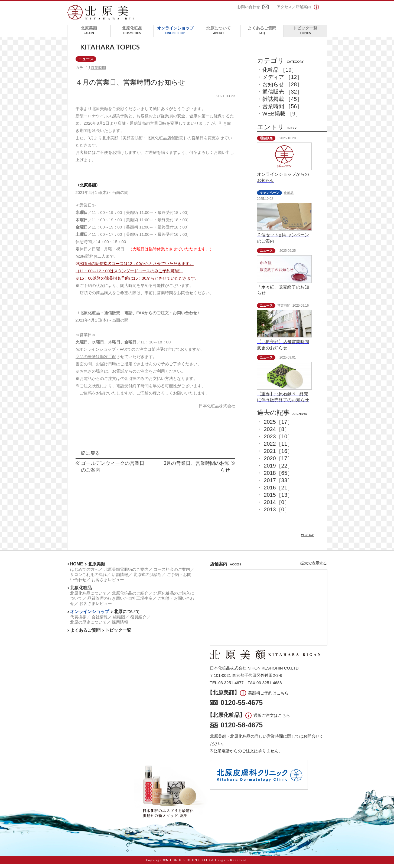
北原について (219, 34)
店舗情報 (120, 579)
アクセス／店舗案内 (294, 8)
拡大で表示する (314, 567)
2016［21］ (278, 492)
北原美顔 (89, 34)
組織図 (119, 621)
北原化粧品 (132, 34)
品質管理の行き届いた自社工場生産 (120, 603)
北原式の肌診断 (147, 579)
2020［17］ (278, 463)
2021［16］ (278, 455)
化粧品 (289, 197)
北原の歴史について (88, 626)
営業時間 (99, 72)
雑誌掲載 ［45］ (282, 103)
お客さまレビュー (108, 584)
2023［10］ (278, 441)
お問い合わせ (249, 8)
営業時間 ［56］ (282, 111)
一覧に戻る (88, 459)
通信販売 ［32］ (282, 96)
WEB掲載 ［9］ (282, 118)
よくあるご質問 (262, 34)
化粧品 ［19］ (280, 74)
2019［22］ (278, 470)
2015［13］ (278, 499)
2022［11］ (278, 448)
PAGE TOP (307, 540)
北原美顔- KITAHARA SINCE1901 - (106, 15)
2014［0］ (277, 506)
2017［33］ (278, 485)
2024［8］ (277, 433)
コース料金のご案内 (172, 574)
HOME (77, 568)
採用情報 (120, 626)
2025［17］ (278, 426)
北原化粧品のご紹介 (130, 597)
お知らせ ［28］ (282, 89)
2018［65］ (278, 477)
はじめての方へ (84, 574)
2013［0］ (277, 514)
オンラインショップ (175, 34)
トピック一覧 (305, 34)
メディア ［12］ (282, 81)
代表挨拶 (78, 621)
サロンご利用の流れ (88, 579)
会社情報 (100, 621)
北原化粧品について (88, 597)
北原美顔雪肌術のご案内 (126, 574)
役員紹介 (138, 621)
